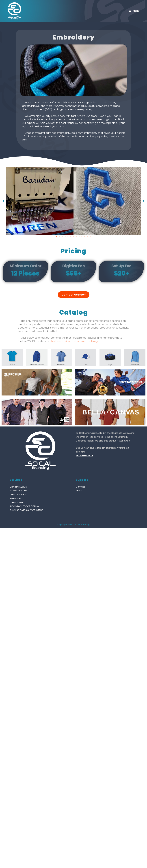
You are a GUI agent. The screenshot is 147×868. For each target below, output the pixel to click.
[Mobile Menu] (134, 11)
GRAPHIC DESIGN (18, 487)
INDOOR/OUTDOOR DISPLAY (24, 506)
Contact (80, 487)
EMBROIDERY (16, 499)
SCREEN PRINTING (19, 491)
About (79, 491)
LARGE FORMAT (18, 502)
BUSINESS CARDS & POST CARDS (26, 510)
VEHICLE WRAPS (18, 495)
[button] (57, 237)
